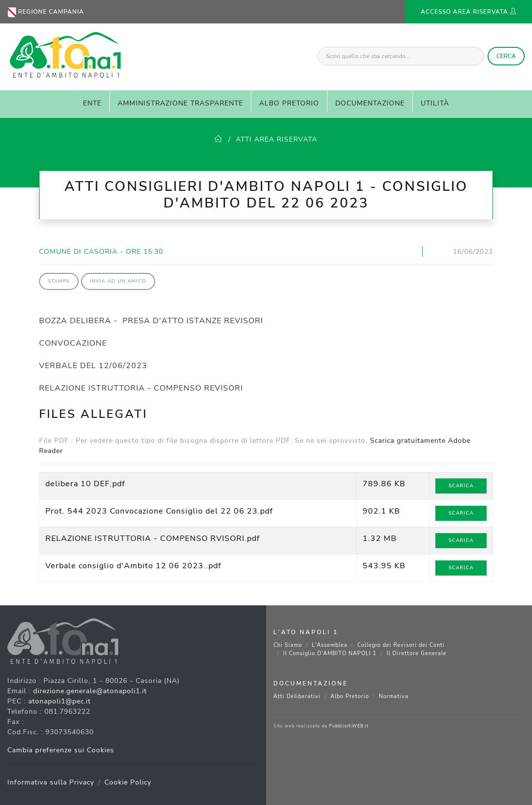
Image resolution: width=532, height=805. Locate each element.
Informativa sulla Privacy (51, 782)
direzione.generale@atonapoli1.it (90, 691)
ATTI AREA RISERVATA (276, 139)
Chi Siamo (288, 645)
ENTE (92, 103)
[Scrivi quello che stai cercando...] (401, 56)
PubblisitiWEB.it (349, 726)
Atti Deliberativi (297, 696)
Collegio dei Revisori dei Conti (401, 645)
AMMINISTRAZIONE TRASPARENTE (180, 103)
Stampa (59, 281)
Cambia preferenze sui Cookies (61, 750)
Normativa (394, 696)
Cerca (506, 56)
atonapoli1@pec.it (60, 701)
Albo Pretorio (350, 696)
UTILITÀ (435, 103)
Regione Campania (46, 12)
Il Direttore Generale (417, 653)
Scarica (461, 486)
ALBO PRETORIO (289, 103)
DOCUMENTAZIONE (370, 103)
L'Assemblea (330, 645)
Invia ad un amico (118, 281)
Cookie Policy (128, 782)
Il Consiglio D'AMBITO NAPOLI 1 (330, 653)
